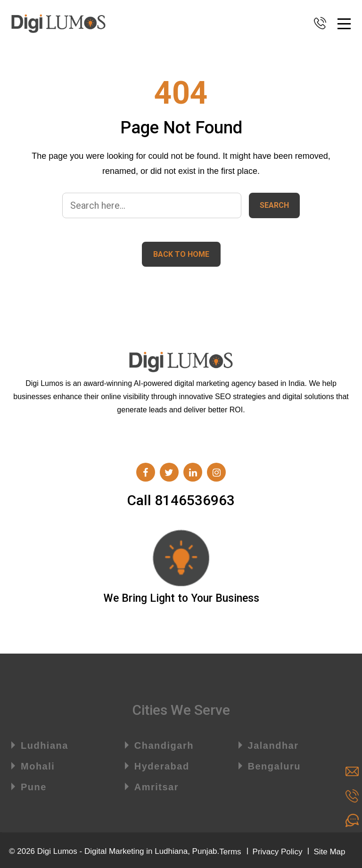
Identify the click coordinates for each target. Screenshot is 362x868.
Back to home (181, 254)
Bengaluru (274, 766)
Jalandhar (273, 745)
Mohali (38, 766)
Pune (34, 787)
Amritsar (156, 787)
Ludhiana (45, 745)
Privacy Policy (278, 852)
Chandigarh (164, 745)
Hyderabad (162, 766)
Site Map (329, 852)
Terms (230, 852)
